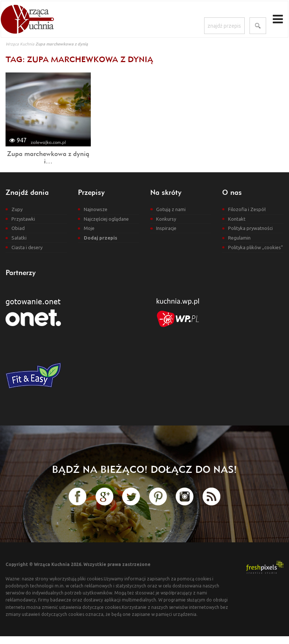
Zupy (17, 209)
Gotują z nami (171, 209)
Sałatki (19, 238)
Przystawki (23, 219)
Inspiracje (166, 228)
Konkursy (166, 219)
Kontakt (237, 219)
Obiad (18, 228)
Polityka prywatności (250, 228)
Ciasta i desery (27, 247)
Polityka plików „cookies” (256, 247)
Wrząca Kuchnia (20, 44)
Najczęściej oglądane (106, 219)
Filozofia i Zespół (247, 209)
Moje (89, 228)
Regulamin (239, 238)
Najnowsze (96, 209)
